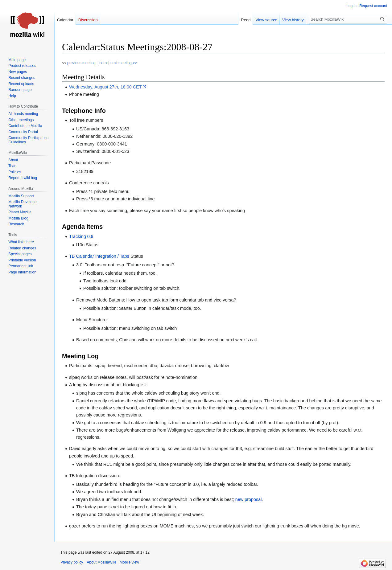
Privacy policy (72, 562)
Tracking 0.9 (81, 236)
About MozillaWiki (101, 562)
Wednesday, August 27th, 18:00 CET (105, 87)
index (103, 63)
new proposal (249, 499)
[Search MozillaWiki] (348, 19)
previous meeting (81, 63)
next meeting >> (124, 63)
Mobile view (129, 562)
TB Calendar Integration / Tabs (99, 256)
